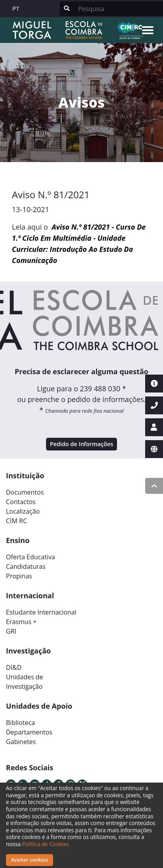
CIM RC (16, 521)
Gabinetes (21, 742)
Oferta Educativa (31, 557)
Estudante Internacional (41, 612)
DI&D (14, 667)
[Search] (118, 9)
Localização (23, 511)
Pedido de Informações (82, 444)
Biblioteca (20, 723)
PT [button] (16, 8)
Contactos (21, 502)
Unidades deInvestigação (25, 682)
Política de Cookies (46, 844)
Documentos (25, 492)
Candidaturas (26, 566)
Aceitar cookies (30, 860)
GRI (11, 631)
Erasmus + (21, 622)
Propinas (19, 576)
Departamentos (29, 732)
